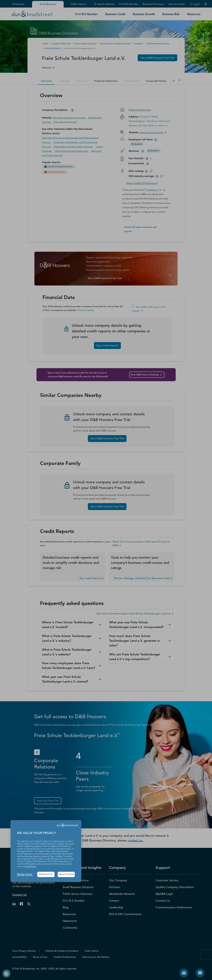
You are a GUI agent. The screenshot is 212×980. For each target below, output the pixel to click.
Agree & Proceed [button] (66, 874)
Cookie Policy (30, 866)
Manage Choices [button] (25, 874)
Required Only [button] (46, 874)
